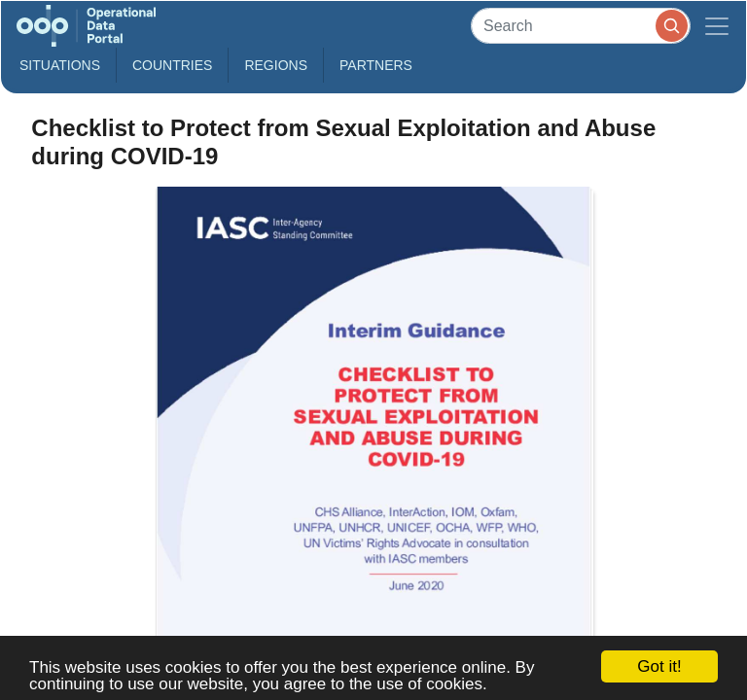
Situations (60, 65)
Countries (172, 65)
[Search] (581, 26)
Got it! (659, 666)
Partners (376, 65)
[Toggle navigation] (717, 26)
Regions (276, 65)
